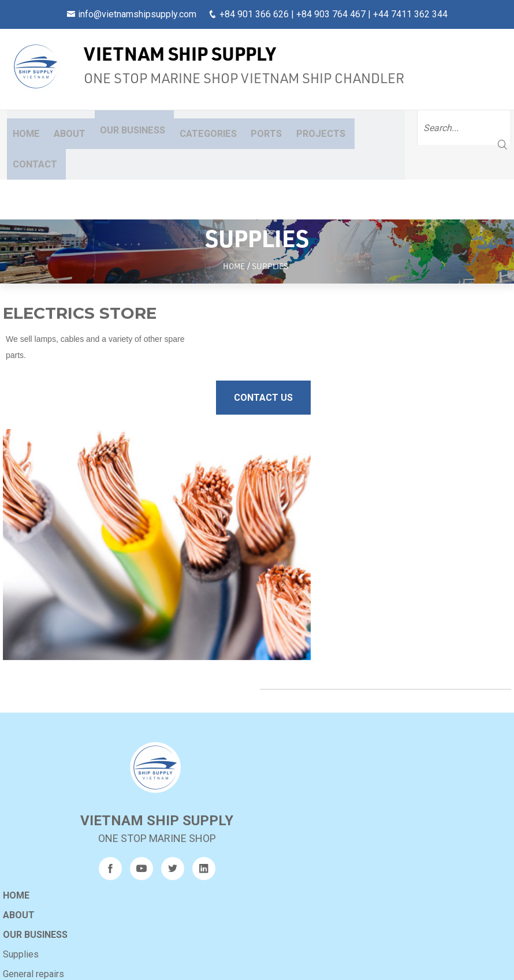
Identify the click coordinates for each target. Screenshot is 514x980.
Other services (290, 628)
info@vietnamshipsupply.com (137, 14)
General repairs (290, 608)
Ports (244, 127)
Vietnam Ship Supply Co (247, 962)
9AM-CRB (92, 910)
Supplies (278, 589)
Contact (349, 127)
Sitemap (280, 687)
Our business (118, 127)
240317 (91, 894)
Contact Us (207, 323)
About (58, 127)
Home (21, 127)
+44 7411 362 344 (410, 14)
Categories (191, 127)
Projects (293, 127)
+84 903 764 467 (331, 14)
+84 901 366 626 (254, 14)
